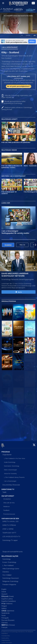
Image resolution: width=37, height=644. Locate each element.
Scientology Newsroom (11, 577)
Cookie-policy (5, 637)
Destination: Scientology (12, 465)
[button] (36, 245)
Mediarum (7, 505)
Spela (18, 292)
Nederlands (6, 612)
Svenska (4, 621)
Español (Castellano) (9, 600)
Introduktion (7, 498)
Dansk (4, 590)
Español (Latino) (7, 598)
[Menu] (3, 3)
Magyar (4, 605)
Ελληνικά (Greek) (8, 595)
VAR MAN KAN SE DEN (10, 517)
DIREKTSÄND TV (8, 488)
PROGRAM (6, 451)
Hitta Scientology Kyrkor (11, 567)
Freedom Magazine (9, 583)
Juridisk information (7, 641)
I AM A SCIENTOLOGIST (10, 47)
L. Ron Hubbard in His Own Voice (15, 457)
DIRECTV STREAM (9, 524)
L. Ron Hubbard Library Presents (14, 476)
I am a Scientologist (10, 480)
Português (5, 617)
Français (4, 626)
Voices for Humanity (10, 472)
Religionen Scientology (10, 580)
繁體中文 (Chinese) (8, 624)
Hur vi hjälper (7, 574)
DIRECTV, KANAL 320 (10, 520)
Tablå (4, 491)
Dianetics (6, 571)
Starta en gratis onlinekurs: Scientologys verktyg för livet (17, 108)
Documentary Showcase (11, 484)
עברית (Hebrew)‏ (7, 602)
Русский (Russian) (8, 619)
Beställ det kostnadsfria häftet (13, 102)
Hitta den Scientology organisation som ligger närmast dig (17, 96)
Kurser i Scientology (9, 561)
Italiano (4, 607)
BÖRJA (32, 41)
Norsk (4, 614)
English (4, 588)
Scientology (7, 558)
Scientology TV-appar (10, 539)
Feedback (6, 509)
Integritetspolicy (6, 639)
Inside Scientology (10, 461)
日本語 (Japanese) (8, 609)
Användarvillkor (6, 635)
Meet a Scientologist (10, 469)
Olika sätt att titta (9, 502)
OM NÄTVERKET (8, 495)
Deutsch (4, 593)
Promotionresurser (9, 513)
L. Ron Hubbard (8, 564)
